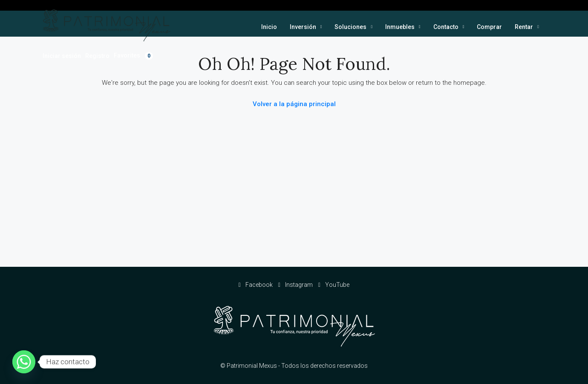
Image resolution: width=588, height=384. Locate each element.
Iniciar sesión (62, 56)
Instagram (296, 285)
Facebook (256, 285)
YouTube (334, 285)
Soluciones (350, 27)
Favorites (133, 56)
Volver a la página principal (294, 104)
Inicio (269, 27)
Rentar (524, 27)
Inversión (303, 27)
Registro (97, 56)
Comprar (489, 27)
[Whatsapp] (24, 362)
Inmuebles (400, 27)
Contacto (446, 27)
